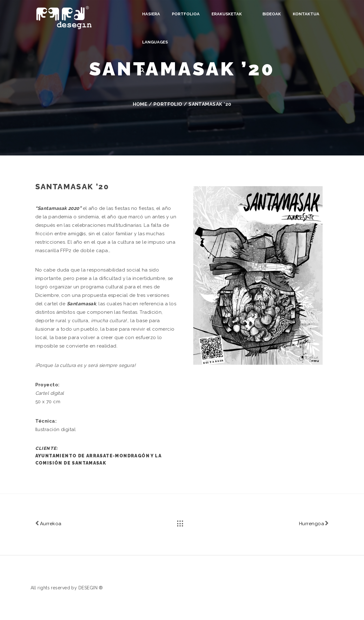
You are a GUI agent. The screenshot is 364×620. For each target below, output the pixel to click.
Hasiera (151, 14)
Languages (155, 42)
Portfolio (168, 104)
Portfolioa (186, 14)
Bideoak (263, 14)
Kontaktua (297, 14)
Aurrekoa (48, 523)
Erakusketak (227, 14)
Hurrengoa (314, 523)
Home (140, 104)
